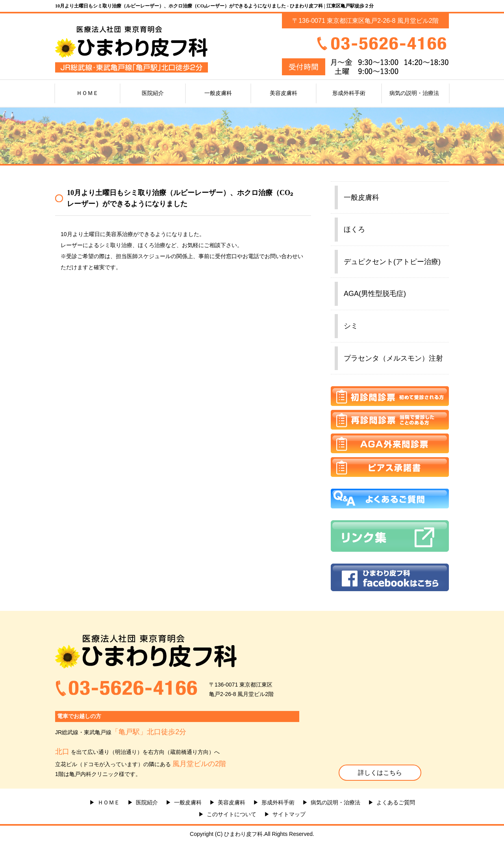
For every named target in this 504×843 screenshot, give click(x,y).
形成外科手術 (349, 93)
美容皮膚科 (283, 93)
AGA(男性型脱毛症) (375, 294)
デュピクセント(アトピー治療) (392, 262)
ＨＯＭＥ (87, 93)
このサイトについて (232, 814)
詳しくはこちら (380, 773)
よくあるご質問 (396, 802)
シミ (351, 326)
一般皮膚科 (218, 93)
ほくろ (354, 229)
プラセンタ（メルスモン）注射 (393, 358)
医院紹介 (153, 93)
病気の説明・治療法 (414, 93)
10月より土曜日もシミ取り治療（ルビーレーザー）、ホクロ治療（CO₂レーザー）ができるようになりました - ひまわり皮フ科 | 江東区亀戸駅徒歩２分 (214, 6)
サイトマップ (289, 814)
